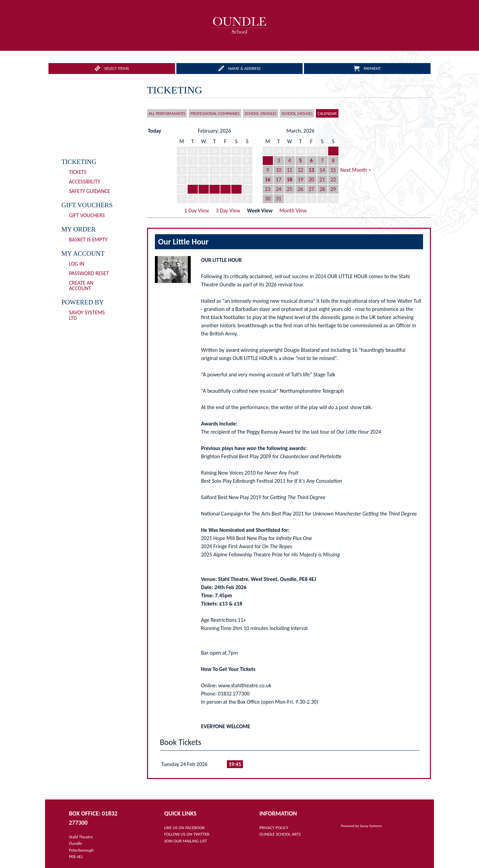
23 (267, 189)
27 (225, 189)
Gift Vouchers (87, 215)
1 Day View (197, 211)
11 (289, 170)
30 (267, 199)
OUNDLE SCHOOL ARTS (280, 834)
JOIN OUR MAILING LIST (185, 841)
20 (311, 179)
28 (236, 189)
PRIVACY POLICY (274, 828)
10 (278, 170)
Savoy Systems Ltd (87, 315)
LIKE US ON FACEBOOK (184, 828)
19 (300, 179)
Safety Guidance (90, 191)
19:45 (235, 764)
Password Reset (89, 273)
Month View (293, 211)
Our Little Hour (184, 242)
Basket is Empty (88, 240)
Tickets (78, 172)
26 (214, 189)
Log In (77, 264)
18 (289, 179)
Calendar (327, 113)
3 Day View (228, 211)
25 (203, 189)
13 (311, 170)
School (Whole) (260, 113)
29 (333, 189)
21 (322, 179)
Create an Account (81, 286)
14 (322, 170)
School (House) (297, 113)
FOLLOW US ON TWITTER (187, 834)
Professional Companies (215, 113)
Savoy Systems (371, 826)
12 (300, 170)
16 (267, 179)
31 (278, 199)
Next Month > (356, 170)
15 (333, 170)
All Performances (167, 113)
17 (278, 179)
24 (192, 189)
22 (333, 179)
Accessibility (85, 182)
